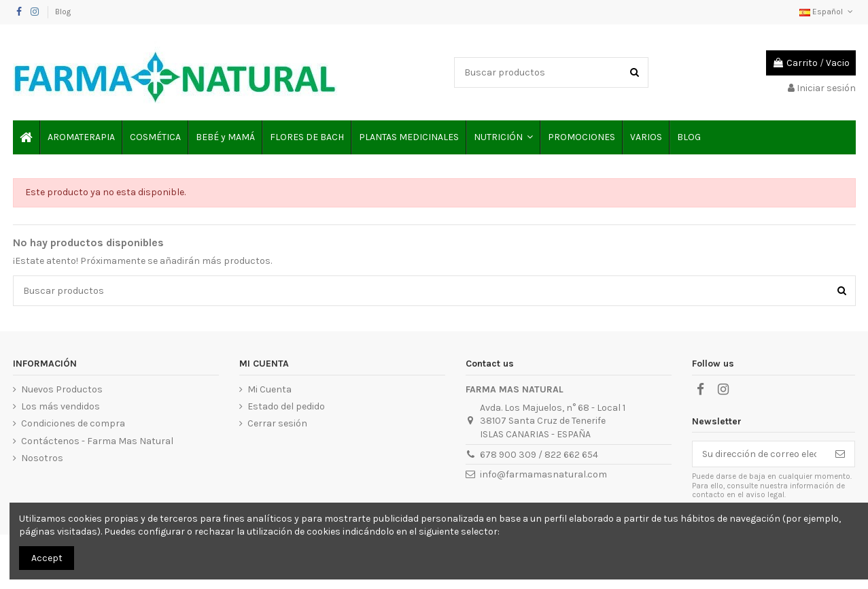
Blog (63, 12)
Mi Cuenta (270, 389)
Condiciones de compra (73, 423)
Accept (47, 558)
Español (827, 12)
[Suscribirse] (840, 454)
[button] (503, 137)
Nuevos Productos (62, 389)
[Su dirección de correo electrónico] (759, 454)
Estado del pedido (286, 406)
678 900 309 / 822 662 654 (539, 455)
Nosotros (42, 458)
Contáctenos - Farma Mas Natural (97, 441)
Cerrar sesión (277, 423)
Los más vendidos (60, 406)
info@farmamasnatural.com (543, 474)
